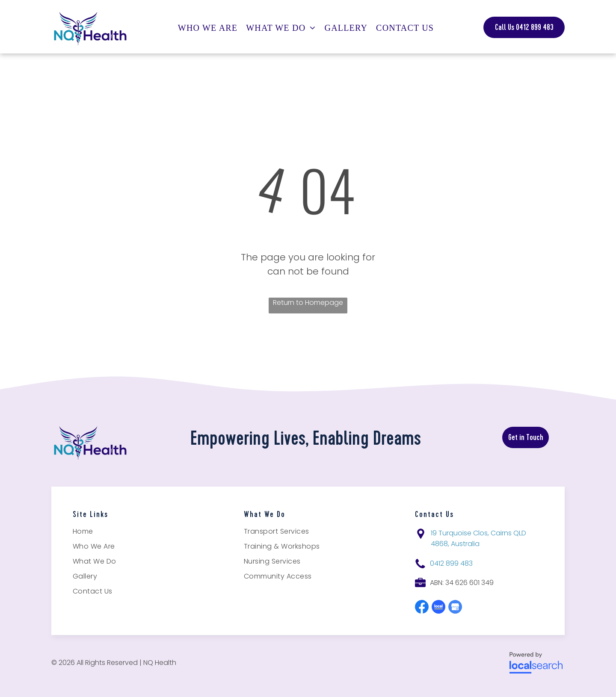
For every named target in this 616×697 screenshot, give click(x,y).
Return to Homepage (308, 303)
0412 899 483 (451, 563)
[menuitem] (210, 28)
